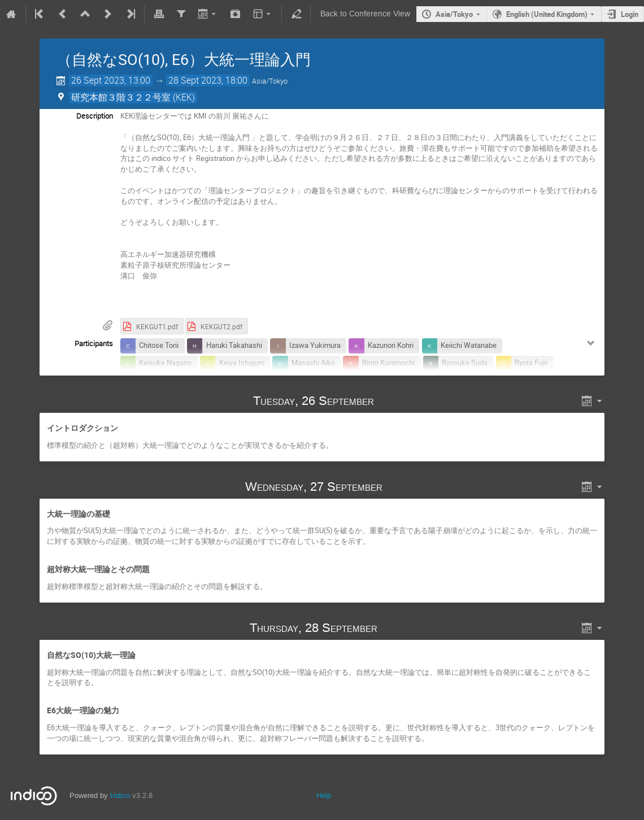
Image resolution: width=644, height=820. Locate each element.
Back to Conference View (365, 14)
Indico (120, 795)
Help (324, 795)
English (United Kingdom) (547, 14)
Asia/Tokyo (454, 14)
